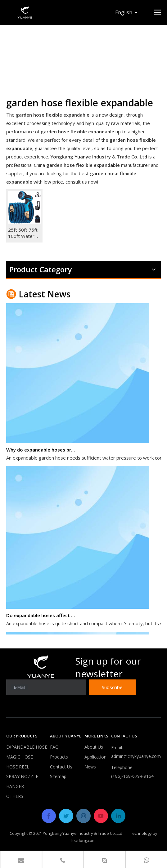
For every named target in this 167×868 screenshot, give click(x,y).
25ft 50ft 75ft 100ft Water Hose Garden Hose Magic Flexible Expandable (23, 233)
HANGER (15, 786)
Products (59, 757)
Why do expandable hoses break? (41, 450)
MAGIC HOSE (20, 757)
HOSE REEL (18, 767)
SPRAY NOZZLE (22, 776)
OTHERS (15, 796)
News (90, 767)
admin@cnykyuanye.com (136, 756)
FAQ (54, 747)
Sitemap (58, 776)
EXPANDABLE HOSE (27, 747)
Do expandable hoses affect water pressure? (41, 616)
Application (95, 757)
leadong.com (83, 840)
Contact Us (61, 767)
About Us (94, 747)
